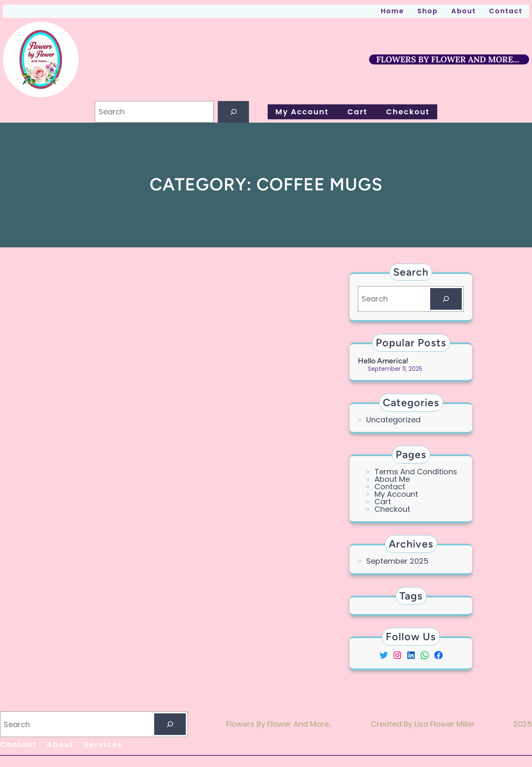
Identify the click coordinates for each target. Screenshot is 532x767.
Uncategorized (393, 420)
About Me (392, 479)
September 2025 (397, 561)
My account (396, 494)
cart (383, 502)
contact (390, 487)
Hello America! (383, 361)
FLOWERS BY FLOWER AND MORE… (448, 59)
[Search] (234, 112)
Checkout (392, 509)
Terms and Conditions (416, 472)
